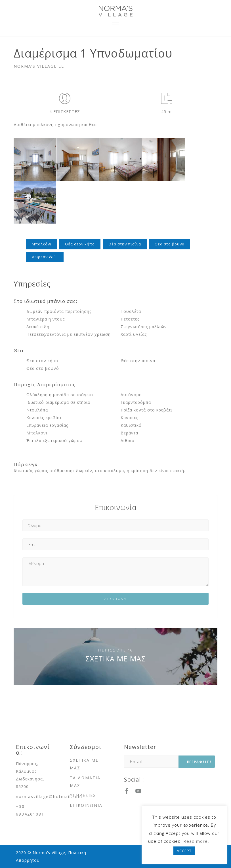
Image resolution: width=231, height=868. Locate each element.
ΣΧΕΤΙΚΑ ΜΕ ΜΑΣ (116, 659)
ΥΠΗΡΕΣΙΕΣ (83, 795)
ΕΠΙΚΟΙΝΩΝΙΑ (86, 805)
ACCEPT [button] (184, 851)
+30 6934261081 (30, 810)
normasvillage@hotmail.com (49, 796)
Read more (196, 841)
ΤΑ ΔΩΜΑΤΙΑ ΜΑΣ (85, 782)
